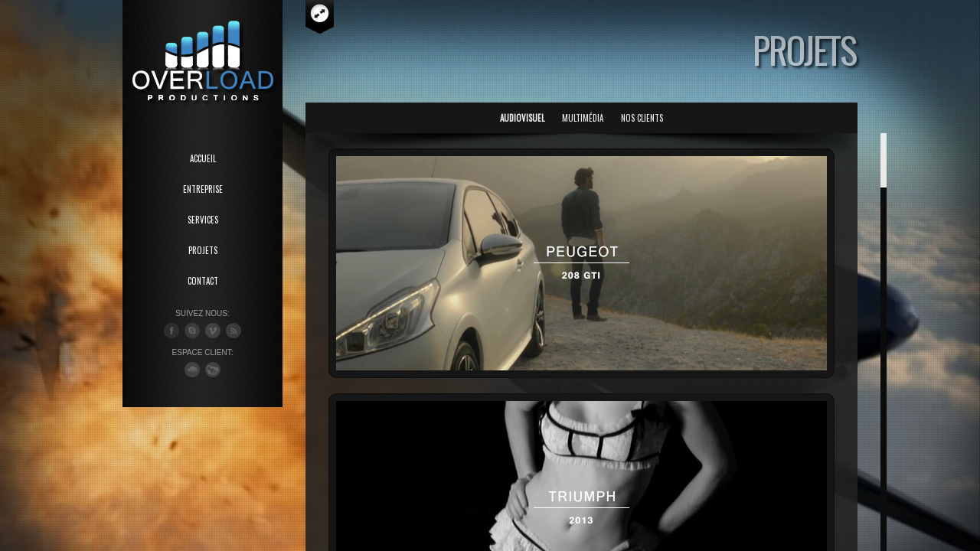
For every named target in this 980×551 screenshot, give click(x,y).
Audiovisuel (522, 118)
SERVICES (203, 220)
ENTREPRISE (203, 189)
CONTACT (203, 281)
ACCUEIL (203, 158)
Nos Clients (642, 118)
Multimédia (583, 118)
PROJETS (203, 250)
